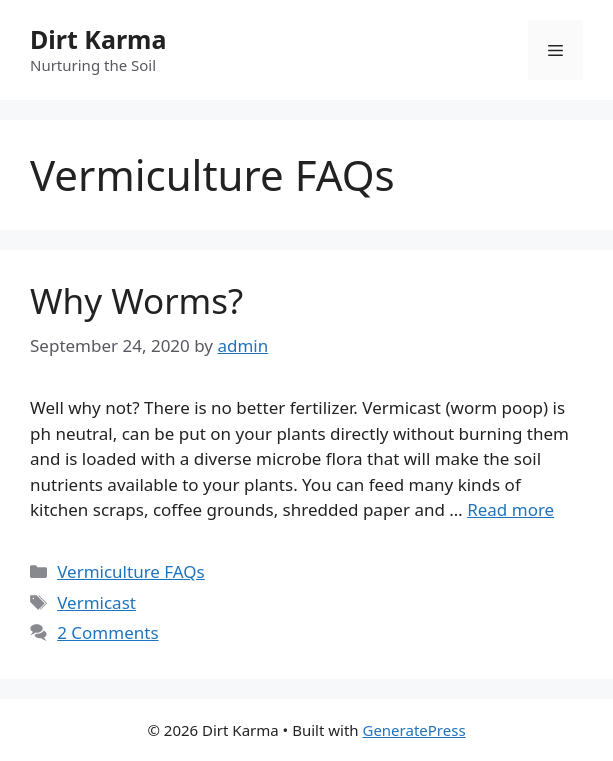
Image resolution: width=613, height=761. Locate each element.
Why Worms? (136, 300)
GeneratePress (413, 730)
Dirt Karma (98, 39)
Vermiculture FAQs (131, 571)
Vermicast (96, 602)
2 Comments (107, 632)
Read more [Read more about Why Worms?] (510, 509)
